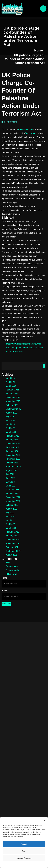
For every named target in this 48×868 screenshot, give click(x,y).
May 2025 (10, 424)
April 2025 (10, 428)
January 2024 (12, 451)
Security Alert (12, 566)
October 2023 (12, 463)
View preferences (24, 858)
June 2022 (10, 517)
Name (4, 578)
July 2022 (10, 513)
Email (4, 591)
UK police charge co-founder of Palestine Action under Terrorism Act (25, 59)
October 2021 (12, 547)
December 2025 (13, 397)
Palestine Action (26, 129)
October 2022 (12, 505)
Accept (24, 844)
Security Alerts (11, 122)
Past (8, 562)
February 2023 (12, 490)
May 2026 (10, 378)
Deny (24, 851)
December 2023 (13, 455)
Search (44, 366)
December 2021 (13, 540)
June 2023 (10, 478)
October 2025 (12, 405)
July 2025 (10, 417)
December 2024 (13, 444)
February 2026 (12, 390)
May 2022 (10, 520)
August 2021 (11, 555)
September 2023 (13, 467)
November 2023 (13, 459)
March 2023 (11, 486)
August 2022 (11, 509)
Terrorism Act (31, 133)
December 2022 (13, 497)
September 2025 (13, 409)
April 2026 (10, 382)
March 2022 (11, 528)
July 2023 (10, 474)
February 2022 (12, 532)
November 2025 (13, 401)
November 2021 (13, 543)
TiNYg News (11, 574)
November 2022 (13, 501)
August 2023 (11, 470)
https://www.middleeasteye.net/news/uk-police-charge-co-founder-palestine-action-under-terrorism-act (25, 348)
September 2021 (13, 551)
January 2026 (12, 394)
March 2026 (11, 386)
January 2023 (12, 493)
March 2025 (11, 432)
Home (39, 50)
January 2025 (12, 440)
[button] (44, 820)
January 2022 (12, 536)
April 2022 (10, 524)
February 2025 (12, 436)
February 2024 (12, 447)
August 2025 (11, 413)
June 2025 (10, 420)
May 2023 (10, 482)
